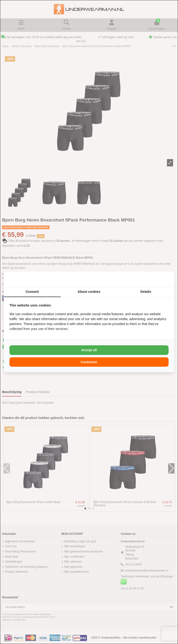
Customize (89, 362)
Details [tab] (146, 292)
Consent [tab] (32, 292)
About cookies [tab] (89, 292)
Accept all (89, 350)
